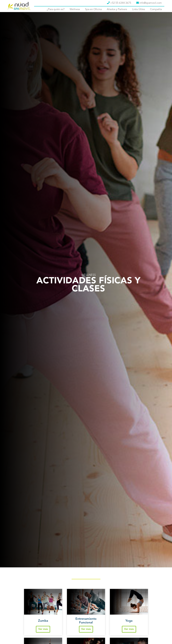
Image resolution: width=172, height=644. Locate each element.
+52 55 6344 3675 (119, 3)
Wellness (75, 9)
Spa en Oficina (93, 9)
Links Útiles (139, 9)
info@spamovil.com (149, 3)
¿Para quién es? (56, 9)
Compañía (156, 9)
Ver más (43, 629)
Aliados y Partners (117, 9)
